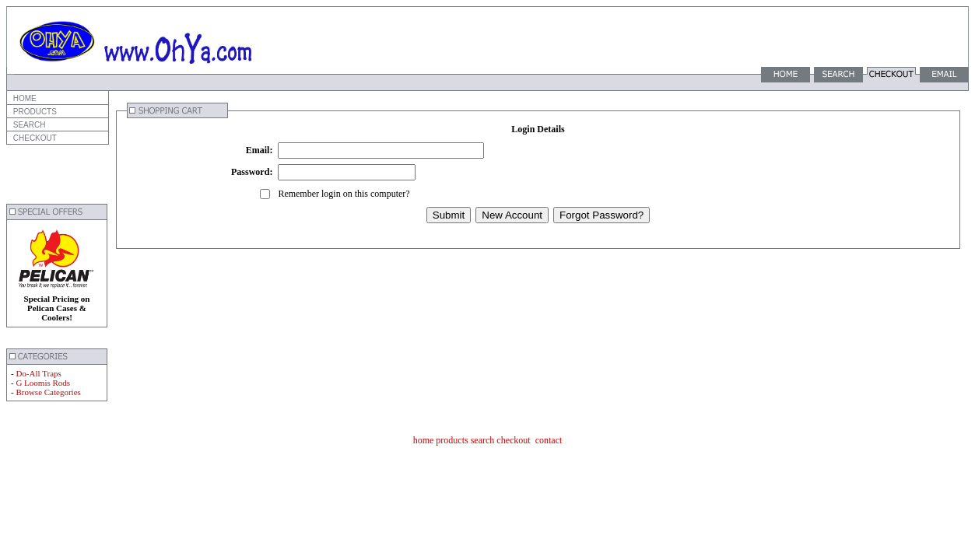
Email (258, 150)
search (483, 440)
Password (250, 172)
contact (549, 440)
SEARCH (28, 125)
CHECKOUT (34, 138)
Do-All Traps (38, 373)
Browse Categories (48, 392)
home (424, 440)
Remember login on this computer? (344, 194)
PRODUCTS (34, 112)
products (452, 440)
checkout (513, 440)
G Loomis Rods (43, 383)
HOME (24, 98)
